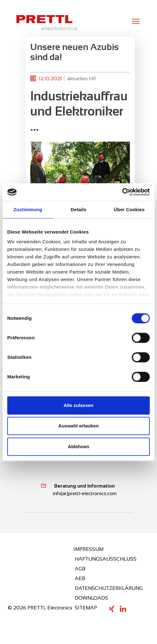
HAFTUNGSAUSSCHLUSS (106, 559)
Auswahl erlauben (78, 426)
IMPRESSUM (88, 549)
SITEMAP (86, 608)
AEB (80, 578)
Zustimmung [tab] (28, 209)
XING (112, 609)
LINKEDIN (123, 609)
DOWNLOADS (91, 598)
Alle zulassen (78, 405)
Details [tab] (78, 209)
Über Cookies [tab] (129, 209)
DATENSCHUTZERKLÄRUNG (109, 588)
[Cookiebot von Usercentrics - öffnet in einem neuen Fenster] (122, 192)
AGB (80, 569)
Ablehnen (78, 446)
